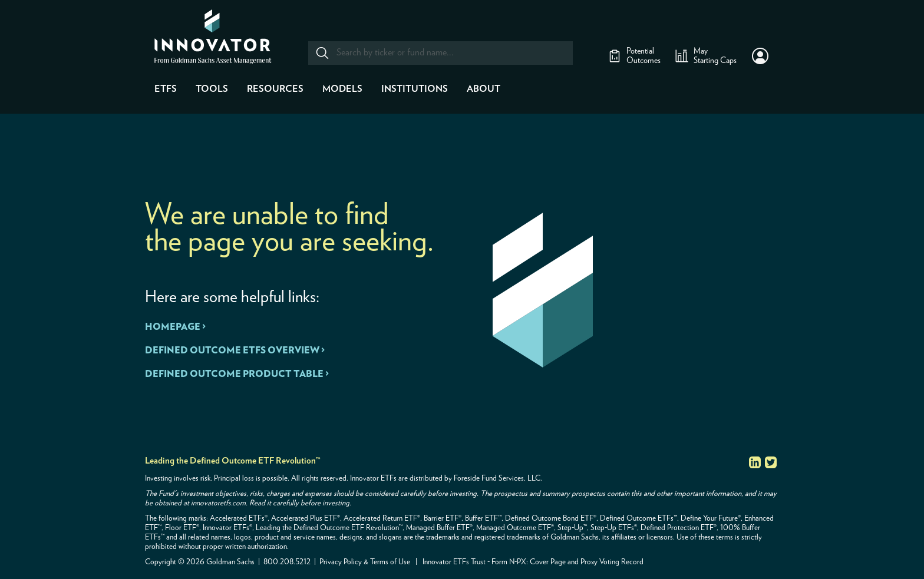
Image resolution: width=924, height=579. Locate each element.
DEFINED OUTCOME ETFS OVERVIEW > (235, 350)
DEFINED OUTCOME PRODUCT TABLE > (237, 374)
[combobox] (440, 53)
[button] (760, 56)
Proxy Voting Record (612, 562)
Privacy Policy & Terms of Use (365, 562)
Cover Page (548, 562)
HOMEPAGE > (175, 327)
